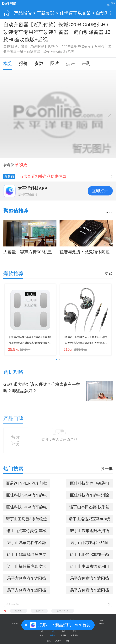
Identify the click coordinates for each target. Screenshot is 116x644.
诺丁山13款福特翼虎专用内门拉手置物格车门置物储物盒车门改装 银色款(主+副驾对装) (27, 556)
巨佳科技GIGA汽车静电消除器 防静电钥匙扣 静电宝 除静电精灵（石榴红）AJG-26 (27, 508)
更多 (109, 274)
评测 (86, 63)
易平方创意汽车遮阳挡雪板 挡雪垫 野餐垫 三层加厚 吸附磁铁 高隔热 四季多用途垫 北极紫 (89, 579)
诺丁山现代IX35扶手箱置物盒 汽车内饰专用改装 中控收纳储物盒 (89, 556)
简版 (42, 635)
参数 (39, 63)
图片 (55, 63)
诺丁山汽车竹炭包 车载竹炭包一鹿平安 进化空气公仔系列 (27, 532)
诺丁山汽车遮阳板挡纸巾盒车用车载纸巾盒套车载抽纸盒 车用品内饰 (89, 532)
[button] (107, 213)
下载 (108, 4)
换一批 (107, 469)
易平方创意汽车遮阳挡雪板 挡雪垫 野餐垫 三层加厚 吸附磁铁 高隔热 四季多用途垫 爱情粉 (27, 591)
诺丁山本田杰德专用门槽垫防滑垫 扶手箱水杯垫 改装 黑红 (89, 567)
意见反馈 (74, 635)
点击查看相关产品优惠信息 (43, 176)
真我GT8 (39, 611)
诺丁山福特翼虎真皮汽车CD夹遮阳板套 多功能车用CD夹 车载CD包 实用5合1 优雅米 (27, 567)
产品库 (58, 641)
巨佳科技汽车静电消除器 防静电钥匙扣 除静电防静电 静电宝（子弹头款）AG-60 (89, 496)
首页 (49, 641)
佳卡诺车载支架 (75, 13)
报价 (23, 63)
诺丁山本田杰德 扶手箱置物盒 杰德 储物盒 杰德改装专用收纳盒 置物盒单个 (89, 508)
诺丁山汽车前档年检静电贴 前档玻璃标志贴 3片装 (26, 544)
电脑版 (63, 635)
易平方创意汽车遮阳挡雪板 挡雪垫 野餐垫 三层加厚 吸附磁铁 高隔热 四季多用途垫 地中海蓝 (27, 579)
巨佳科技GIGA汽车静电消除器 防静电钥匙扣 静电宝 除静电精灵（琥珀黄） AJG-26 (27, 496)
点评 (70, 63)
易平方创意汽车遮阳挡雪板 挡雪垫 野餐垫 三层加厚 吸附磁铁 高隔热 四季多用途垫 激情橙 (89, 591)
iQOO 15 (19, 611)
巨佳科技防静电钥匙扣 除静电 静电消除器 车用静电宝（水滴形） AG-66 (89, 484)
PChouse (101, 624)
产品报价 (23, 13)
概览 (8, 63)
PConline (15, 624)
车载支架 (46, 13)
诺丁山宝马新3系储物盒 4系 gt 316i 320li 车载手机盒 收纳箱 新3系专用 (27, 520)
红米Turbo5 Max (63, 611)
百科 (67, 641)
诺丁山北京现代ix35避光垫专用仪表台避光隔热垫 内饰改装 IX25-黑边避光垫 (89, 544)
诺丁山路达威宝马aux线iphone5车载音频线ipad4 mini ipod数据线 (89, 520)
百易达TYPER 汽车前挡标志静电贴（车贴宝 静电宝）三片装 (26, 484)
